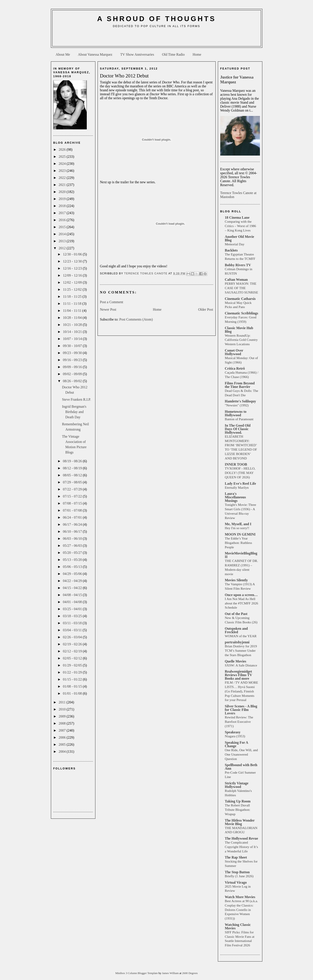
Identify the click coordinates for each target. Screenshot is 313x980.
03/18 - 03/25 (73, 616)
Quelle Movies (236, 661)
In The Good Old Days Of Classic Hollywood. (238, 429)
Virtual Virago (236, 882)
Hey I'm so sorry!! (237, 528)
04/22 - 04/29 (73, 581)
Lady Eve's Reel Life (241, 484)
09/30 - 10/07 (73, 346)
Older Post (206, 309)
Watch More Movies (240, 897)
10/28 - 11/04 (73, 318)
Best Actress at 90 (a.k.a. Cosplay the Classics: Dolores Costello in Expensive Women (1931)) (242, 910)
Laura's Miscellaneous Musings (235, 497)
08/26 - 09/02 (73, 381)
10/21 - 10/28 (73, 325)
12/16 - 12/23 (73, 268)
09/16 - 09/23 (73, 360)
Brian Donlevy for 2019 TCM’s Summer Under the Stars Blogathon (241, 651)
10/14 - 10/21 (73, 332)
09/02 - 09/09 (73, 374)
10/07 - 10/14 (73, 339)
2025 (63, 157)
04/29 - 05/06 (73, 574)
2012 (63, 248)
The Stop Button (237, 872)
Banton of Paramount (239, 419)
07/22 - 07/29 (73, 489)
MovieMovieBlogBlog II (241, 555)
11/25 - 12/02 (73, 289)
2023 (63, 171)
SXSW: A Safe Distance (241, 665)
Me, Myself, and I (238, 524)
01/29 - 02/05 (73, 665)
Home (197, 54)
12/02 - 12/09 (73, 282)
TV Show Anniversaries (137, 54)
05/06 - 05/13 (73, 567)
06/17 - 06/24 (73, 524)
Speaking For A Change (237, 744)
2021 (63, 185)
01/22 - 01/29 (73, 672)
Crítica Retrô (235, 368)
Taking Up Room (238, 801)
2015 (63, 227)
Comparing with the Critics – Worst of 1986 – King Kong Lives (241, 226)
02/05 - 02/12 (73, 658)
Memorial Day (235, 244)
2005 (63, 744)
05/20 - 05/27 (73, 553)
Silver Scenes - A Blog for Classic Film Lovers (241, 710)
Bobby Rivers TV (238, 265)
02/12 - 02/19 (73, 651)
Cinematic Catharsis (240, 299)
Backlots (231, 250)
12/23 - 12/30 (73, 261)
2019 (63, 199)
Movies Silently (236, 580)
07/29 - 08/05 (73, 482)
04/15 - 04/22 (73, 588)
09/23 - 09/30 (73, 353)
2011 (62, 702)
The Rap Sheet (236, 857)
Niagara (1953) (235, 736)
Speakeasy (233, 732)
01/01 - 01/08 (73, 693)
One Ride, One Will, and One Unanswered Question (241, 754)
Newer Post (108, 309)
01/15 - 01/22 (73, 679)
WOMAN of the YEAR (241, 636)
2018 (63, 206)
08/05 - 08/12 (73, 475)
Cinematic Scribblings (242, 313)
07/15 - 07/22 (73, 496)
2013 (63, 241)
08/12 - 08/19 (73, 468)
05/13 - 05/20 (73, 560)
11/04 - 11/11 (72, 311)
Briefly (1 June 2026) (239, 876)
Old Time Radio (173, 54)
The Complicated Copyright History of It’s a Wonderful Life (242, 847)
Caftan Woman (236, 280)
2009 (63, 716)
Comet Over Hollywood (234, 352)
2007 (63, 730)
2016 (63, 220)
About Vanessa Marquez (95, 54)
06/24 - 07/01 (73, 517)
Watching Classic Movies (238, 926)
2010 (63, 709)
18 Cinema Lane (237, 217)
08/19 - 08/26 (73, 461)
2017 (63, 213)
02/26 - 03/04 (73, 637)
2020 (63, 192)
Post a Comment (112, 302)
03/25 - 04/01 (73, 609)
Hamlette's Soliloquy (241, 401)
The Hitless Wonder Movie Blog (240, 822)
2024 (63, 164)
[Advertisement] (157, 39)
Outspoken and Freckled (236, 630)
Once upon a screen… (241, 595)
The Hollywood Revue (242, 838)
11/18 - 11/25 (73, 296)
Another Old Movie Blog (240, 238)
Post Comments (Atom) (136, 319)
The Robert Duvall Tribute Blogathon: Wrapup (238, 810)
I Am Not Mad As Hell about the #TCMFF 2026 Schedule (242, 603)
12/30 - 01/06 (73, 254)
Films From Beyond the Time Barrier (240, 385)
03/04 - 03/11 (73, 630)
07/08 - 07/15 (73, 503)
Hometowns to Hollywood (236, 413)
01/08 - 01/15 (73, 686)
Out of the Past (236, 614)
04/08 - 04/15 (73, 595)
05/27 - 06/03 (73, 546)
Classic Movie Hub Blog (239, 330)
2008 (63, 723)
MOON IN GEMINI (240, 534)
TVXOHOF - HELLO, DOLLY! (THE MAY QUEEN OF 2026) (240, 473)
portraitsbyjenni (237, 642)
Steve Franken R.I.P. (76, 399)
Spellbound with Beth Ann (241, 767)
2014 (63, 234)
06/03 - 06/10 (73, 539)
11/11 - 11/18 (72, 304)
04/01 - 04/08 (73, 602)
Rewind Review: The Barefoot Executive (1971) (239, 722)
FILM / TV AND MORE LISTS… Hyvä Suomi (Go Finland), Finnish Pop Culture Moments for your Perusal (242, 691)
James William (171, 973)
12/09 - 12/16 (73, 275)
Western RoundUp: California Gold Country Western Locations (241, 340)
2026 (63, 150)
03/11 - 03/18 (73, 623)
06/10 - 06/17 (73, 531)
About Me (63, 54)
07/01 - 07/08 (73, 510)
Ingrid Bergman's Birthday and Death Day (74, 412)
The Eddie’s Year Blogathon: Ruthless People (239, 543)
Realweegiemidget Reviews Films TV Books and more (239, 675)
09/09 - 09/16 (73, 367)
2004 (63, 752)
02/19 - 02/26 (73, 644)
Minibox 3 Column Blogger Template (137, 973)
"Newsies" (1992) (237, 405)
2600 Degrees (190, 973)
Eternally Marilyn (237, 487)
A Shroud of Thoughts (156, 19)
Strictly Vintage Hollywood (237, 785)
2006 (63, 737)
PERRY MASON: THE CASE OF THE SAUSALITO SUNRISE (242, 288)
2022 (63, 178)
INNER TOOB (236, 464)
